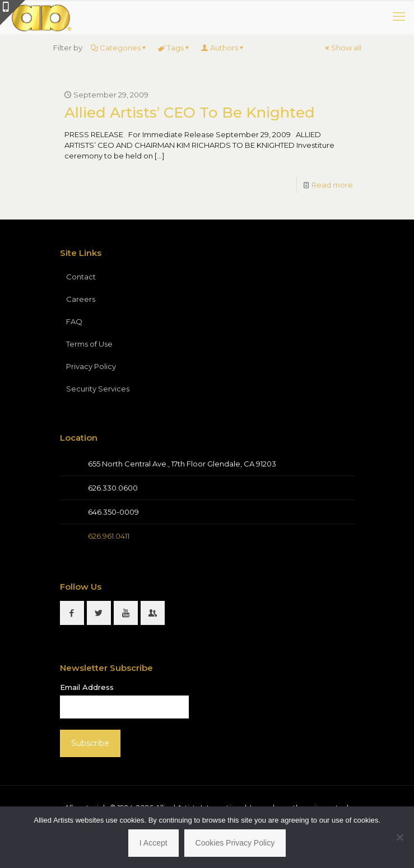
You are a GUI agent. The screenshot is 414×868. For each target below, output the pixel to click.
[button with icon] (72, 613)
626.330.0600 (113, 488)
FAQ (74, 321)
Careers (81, 299)
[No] (400, 837)
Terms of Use (89, 344)
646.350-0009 (113, 512)
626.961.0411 (109, 536)
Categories (119, 48)
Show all (343, 48)
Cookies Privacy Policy (235, 843)
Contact (81, 277)
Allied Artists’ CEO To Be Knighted (190, 113)
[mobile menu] (399, 17)
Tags (175, 48)
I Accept (153, 843)
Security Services (98, 389)
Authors (223, 48)
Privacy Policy (91, 366)
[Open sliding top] (13, 13)
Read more (332, 185)
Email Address (87, 687)
